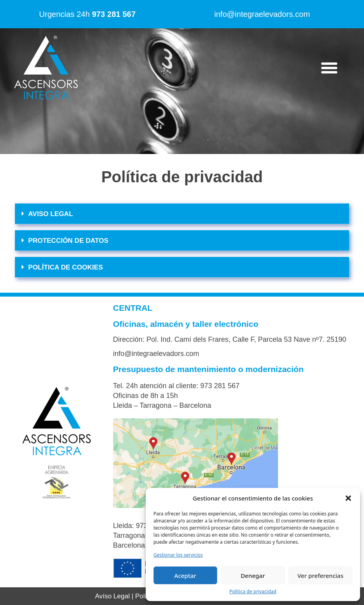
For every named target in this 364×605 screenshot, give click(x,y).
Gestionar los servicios (178, 555)
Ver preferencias (320, 576)
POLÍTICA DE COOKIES (66, 267)
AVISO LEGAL (51, 214)
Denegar (253, 576)
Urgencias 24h (88, 14)
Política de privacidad (253, 591)
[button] (348, 498)
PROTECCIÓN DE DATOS (68, 241)
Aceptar (185, 576)
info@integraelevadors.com (262, 14)
